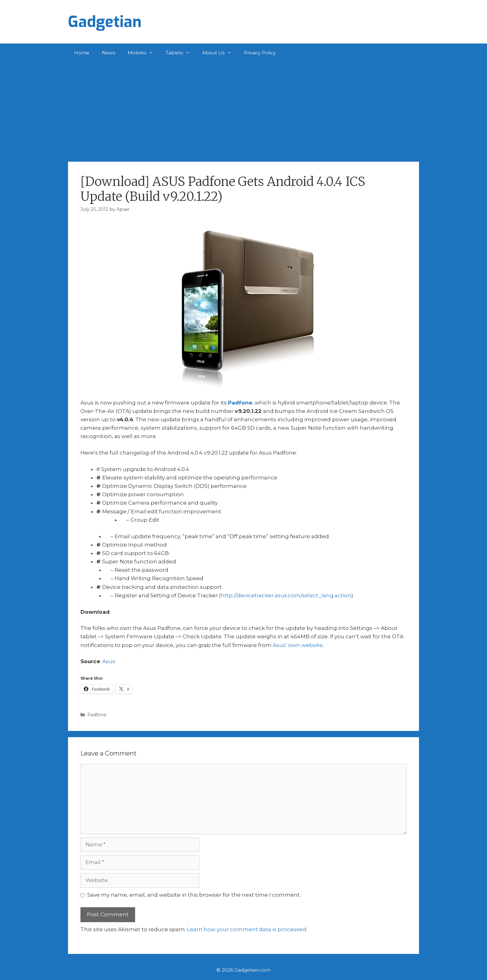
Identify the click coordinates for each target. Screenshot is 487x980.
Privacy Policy (260, 53)
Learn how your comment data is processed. (247, 929)
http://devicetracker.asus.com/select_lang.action (286, 595)
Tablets (181, 53)
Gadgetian (105, 22)
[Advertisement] (243, 109)
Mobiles (143, 53)
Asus (109, 661)
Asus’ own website (298, 645)
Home (82, 53)
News (109, 53)
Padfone (240, 403)
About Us (220, 53)
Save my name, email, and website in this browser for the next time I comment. (194, 895)
